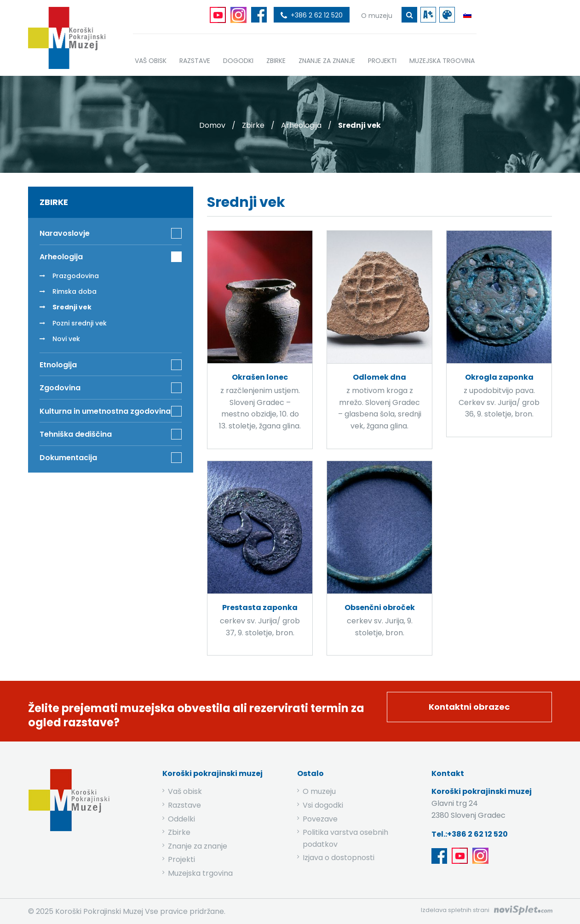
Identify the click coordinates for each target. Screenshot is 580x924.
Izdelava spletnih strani (455, 910)
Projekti (181, 859)
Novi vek (66, 339)
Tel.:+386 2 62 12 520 (470, 834)
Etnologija (58, 365)
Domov (212, 125)
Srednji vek (72, 307)
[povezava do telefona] (312, 15)
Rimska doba (75, 291)
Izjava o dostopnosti (339, 858)
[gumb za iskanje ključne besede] (409, 15)
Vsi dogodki (323, 805)
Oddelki (181, 819)
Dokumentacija (68, 458)
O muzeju (319, 791)
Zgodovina (60, 388)
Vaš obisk (185, 791)
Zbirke (253, 125)
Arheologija (301, 125)
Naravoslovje (65, 233)
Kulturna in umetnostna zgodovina (105, 411)
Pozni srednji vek (80, 323)
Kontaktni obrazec (469, 707)
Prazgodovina (76, 276)
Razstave (184, 805)
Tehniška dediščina (76, 434)
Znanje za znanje (198, 846)
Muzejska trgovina (200, 873)
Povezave (320, 819)
